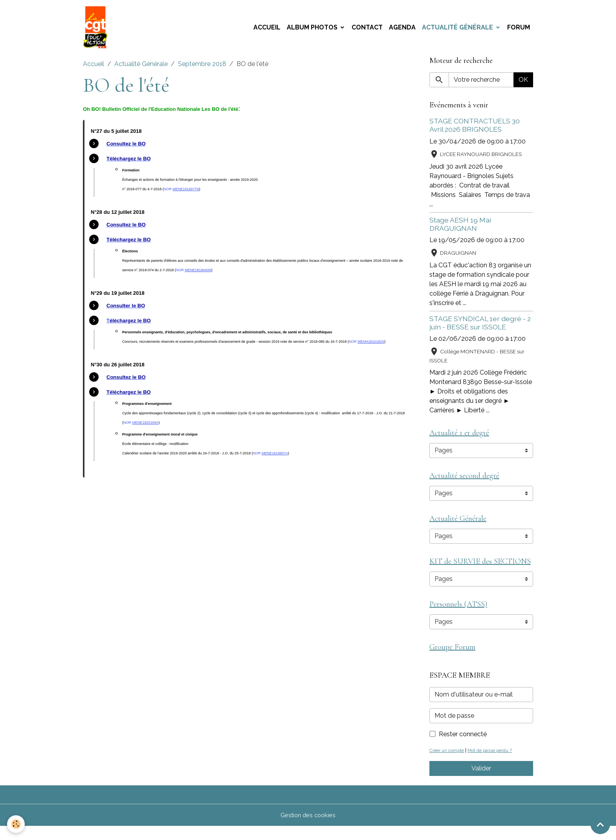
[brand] (98, 30)
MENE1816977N (186, 194)
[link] (126, 148)
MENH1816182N (371, 346)
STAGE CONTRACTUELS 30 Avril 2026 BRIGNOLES (475, 130)
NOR (168, 194)
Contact (367, 30)
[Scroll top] (600, 824)
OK (523, 85)
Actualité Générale (458, 30)
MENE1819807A (275, 458)
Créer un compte (449, 764)
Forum (519, 30)
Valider (481, 782)
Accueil (267, 30)
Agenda (402, 30)
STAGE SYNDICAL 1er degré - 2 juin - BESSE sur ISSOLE (480, 327)
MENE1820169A (146, 427)
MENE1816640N (198, 275)
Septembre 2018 (202, 69)
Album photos (313, 30)
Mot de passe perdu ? (497, 764)
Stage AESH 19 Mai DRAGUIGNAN (460, 229)
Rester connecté (463, 748)
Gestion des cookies (308, 829)
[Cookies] (17, 824)
